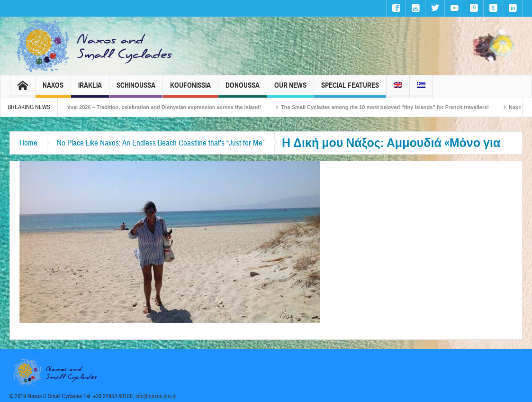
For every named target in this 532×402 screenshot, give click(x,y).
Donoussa (243, 89)
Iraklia (90, 89)
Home (28, 143)
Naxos (53, 89)
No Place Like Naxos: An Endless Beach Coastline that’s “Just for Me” (161, 143)
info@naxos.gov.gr (156, 396)
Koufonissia (190, 89)
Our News (290, 89)
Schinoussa (136, 89)
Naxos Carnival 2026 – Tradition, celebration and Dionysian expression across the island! (158, 107)
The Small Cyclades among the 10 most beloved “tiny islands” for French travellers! (392, 107)
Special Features (350, 89)
